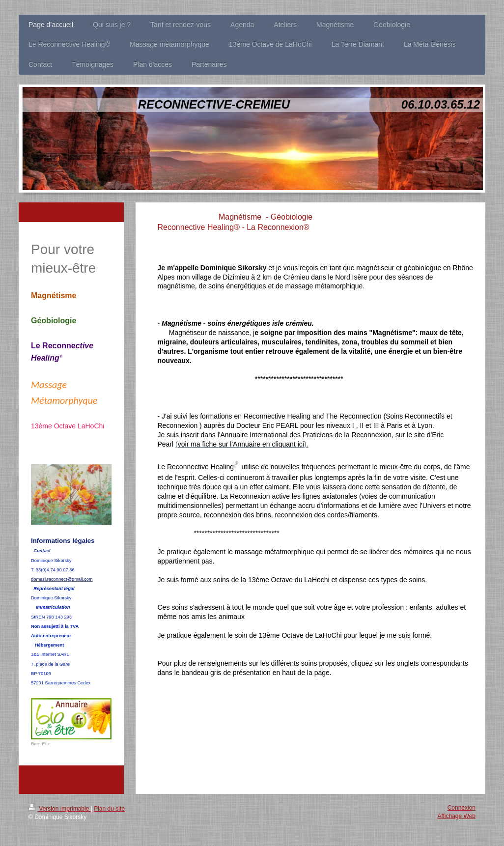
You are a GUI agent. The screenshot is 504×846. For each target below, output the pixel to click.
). (306, 444)
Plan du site (109, 809)
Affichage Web (456, 816)
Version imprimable (60, 809)
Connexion (462, 808)
